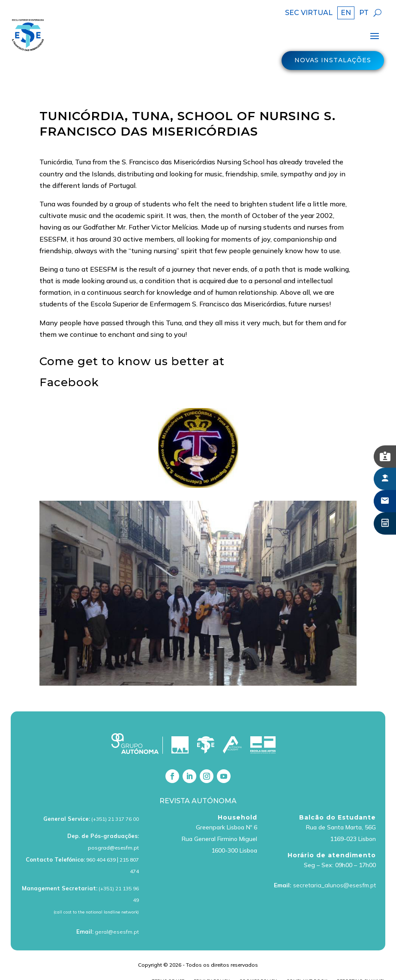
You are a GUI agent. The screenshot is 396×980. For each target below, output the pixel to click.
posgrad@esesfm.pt (113, 832)
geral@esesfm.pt (117, 915)
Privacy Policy (212, 965)
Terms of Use (168, 965)
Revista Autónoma (198, 785)
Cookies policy (258, 965)
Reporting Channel (361, 965)
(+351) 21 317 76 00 (115, 803)
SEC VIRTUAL (309, 13)
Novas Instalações (333, 63)
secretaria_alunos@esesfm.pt (334, 869)
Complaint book (307, 965)
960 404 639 (101, 843)
